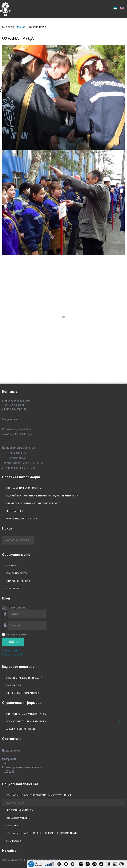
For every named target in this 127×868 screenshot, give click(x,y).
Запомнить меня (17, 516)
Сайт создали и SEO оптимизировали (56, 760)
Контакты (13, 470)
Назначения (14, 567)
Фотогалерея (15, 393)
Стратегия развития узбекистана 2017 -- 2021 (35, 385)
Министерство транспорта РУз (26, 596)
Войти (13, 524)
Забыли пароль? (12, 536)
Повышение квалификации (24, 560)
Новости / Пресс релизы (22, 400)
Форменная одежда (20, 692)
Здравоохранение (18, 700)
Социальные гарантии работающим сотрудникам (39, 677)
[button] (4, 91)
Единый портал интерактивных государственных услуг (43, 378)
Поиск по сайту (17, 455)
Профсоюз (14, 723)
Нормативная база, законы (24, 370)
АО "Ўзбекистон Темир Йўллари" (27, 603)
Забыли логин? (11, 532)
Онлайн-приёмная (18, 463)
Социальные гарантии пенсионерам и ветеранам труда (42, 715)
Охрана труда (15, 684)
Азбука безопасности (21, 611)
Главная (11, 447)
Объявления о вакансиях (23, 575)
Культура (12, 707)
